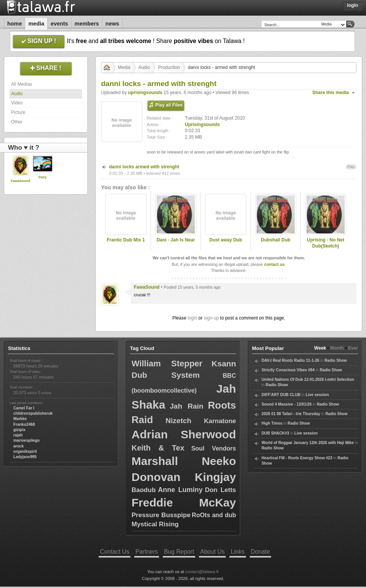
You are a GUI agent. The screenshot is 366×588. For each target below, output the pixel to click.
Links (238, 552)
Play (351, 167)
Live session (317, 395)
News (112, 24)
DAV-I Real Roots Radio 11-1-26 (291, 360)
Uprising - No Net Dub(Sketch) (326, 243)
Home (14, 24)
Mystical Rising (155, 524)
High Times (272, 423)
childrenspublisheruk (33, 413)
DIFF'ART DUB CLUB (281, 395)
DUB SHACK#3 (275, 433)
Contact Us (115, 552)
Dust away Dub (226, 240)
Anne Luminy (180, 490)
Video (17, 103)
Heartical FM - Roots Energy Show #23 (297, 458)
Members (87, 24)
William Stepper (167, 364)
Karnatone (220, 421)
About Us (212, 552)
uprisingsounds (145, 93)
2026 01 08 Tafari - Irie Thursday (291, 414)
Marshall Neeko (184, 461)
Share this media (331, 93)
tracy (43, 177)
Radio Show (335, 360)
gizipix (19, 430)
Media (36, 24)
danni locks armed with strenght (144, 167)
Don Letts (220, 490)
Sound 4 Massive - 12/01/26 (287, 404)
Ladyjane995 (25, 457)
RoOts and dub (214, 515)
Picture (18, 112)
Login (352, 5)
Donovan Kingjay (184, 477)
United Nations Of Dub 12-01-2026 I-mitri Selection (308, 379)
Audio (17, 94)
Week (320, 348)
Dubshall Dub (275, 240)
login (192, 318)
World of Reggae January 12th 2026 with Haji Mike (308, 443)
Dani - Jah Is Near (176, 240)
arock (18, 446)
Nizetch (178, 421)
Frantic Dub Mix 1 (126, 240)
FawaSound (20, 181)
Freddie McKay (184, 503)
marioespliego (26, 440)
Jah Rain (186, 406)
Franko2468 (24, 424)
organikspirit (25, 451)
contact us (274, 264)
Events (59, 24)
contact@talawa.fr (202, 572)
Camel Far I (24, 408)
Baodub (144, 490)
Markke (20, 419)
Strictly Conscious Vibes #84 (288, 370)
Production (169, 67)
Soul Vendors (214, 448)
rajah (18, 435)
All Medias (22, 84)
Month (337, 348)
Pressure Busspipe (161, 515)
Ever (353, 348)
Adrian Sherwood (184, 434)
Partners (147, 552)
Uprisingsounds (202, 125)
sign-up (211, 318)
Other (17, 122)
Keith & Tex (158, 448)
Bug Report (179, 552)
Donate (260, 552)
